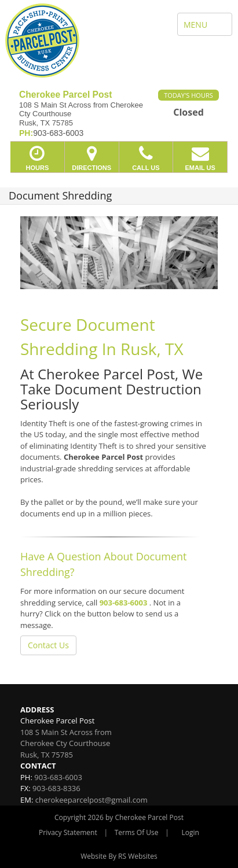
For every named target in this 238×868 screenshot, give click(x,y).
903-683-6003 (124, 603)
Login (191, 832)
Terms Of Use (137, 832)
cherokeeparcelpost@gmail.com (91, 800)
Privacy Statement (68, 832)
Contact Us (48, 645)
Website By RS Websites (119, 856)
